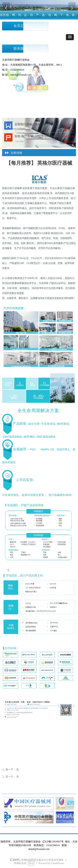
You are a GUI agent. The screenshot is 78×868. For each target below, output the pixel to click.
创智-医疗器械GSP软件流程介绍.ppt (37, 136)
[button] (70, 37)
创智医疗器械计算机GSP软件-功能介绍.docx (38, 124)
